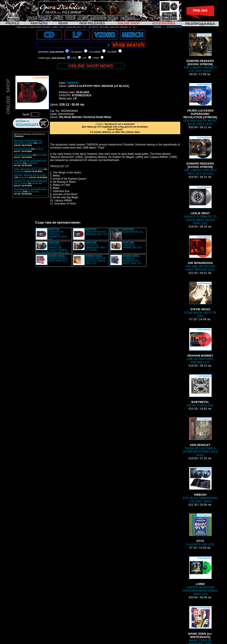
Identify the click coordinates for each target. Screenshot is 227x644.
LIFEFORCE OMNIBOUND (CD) (132, 245)
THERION (72, 83)
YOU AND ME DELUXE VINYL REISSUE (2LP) (200, 253)
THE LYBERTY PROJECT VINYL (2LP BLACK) (200, 156)
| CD (74, 58)
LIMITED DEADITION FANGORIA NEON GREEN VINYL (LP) (200, 576)
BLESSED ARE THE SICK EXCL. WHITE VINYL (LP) (96, 260)
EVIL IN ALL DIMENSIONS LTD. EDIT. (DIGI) (200, 485)
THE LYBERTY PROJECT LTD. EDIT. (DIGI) (200, 53)
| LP (84, 58)
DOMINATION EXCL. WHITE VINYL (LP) (59, 258)
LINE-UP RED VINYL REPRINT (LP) (200, 346)
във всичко (57, 52)
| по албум (95, 52)
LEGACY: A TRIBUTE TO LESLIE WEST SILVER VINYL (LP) (200, 205)
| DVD (96, 58)
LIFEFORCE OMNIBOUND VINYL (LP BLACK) (96, 246)
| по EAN (112, 52)
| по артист (76, 52)
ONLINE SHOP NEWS (91, 66)
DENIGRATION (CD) (133, 231)
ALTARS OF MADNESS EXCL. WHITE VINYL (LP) (132, 260)
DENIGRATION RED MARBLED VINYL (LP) (97, 232)
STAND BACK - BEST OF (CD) (200, 300)
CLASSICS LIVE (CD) (200, 530)
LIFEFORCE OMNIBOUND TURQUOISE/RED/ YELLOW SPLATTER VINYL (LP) (52, 248)
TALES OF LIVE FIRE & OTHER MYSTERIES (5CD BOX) (200, 437)
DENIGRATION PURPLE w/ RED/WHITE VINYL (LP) (58, 234)
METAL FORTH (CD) (200, 391)
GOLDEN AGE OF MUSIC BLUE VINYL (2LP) (200, 104)
